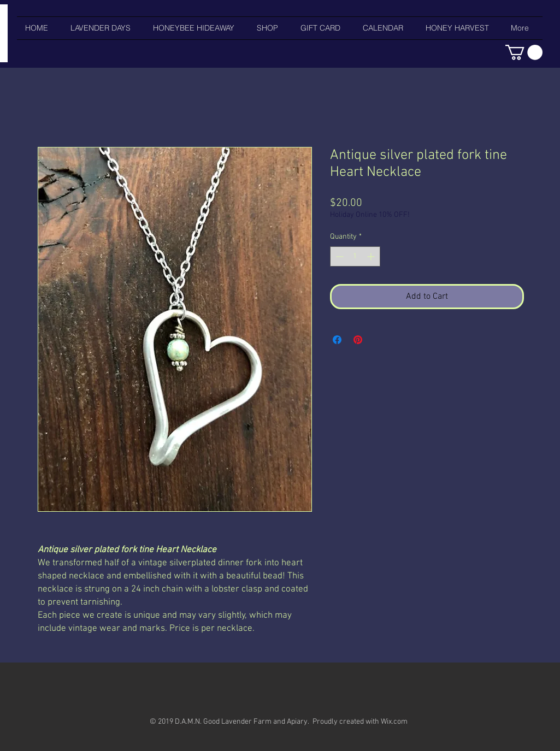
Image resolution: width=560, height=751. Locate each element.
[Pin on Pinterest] (358, 340)
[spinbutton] (355, 256)
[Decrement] (338, 256)
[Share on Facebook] (337, 340)
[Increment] (372, 256)
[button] (524, 52)
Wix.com (394, 722)
